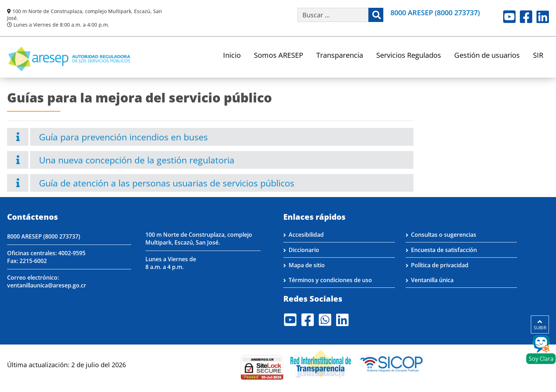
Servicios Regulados (409, 56)
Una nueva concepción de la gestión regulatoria (137, 160)
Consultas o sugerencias (444, 235)
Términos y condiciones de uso (330, 280)
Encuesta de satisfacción (444, 250)
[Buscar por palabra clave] (333, 15)
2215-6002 (33, 261)
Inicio (232, 56)
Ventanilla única (432, 280)
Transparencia (340, 56)
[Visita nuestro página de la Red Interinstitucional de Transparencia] (321, 363)
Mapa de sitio (307, 265)
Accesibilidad (306, 235)
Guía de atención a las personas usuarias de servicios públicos (167, 183)
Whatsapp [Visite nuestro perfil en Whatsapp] (325, 320)
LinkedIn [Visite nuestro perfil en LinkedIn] (543, 17)
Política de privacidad (440, 265)
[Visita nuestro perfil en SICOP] (392, 363)
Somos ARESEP (279, 56)
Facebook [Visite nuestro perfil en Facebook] (526, 17)
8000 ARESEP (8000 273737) (435, 13)
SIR (538, 56)
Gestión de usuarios (487, 56)
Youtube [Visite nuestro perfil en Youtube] (509, 17)
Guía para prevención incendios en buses (123, 137)
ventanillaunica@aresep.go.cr (47, 285)
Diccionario (304, 250)
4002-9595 (72, 253)
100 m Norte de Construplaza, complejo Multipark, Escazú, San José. (199, 239)
